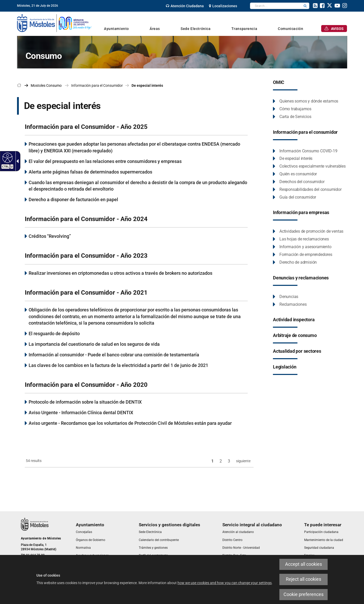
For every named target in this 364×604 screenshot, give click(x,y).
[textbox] (276, 6)
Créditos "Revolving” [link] (50, 236)
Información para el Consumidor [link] (97, 85)
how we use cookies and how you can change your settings (225, 583)
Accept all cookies (304, 564)
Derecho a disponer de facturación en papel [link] (73, 199)
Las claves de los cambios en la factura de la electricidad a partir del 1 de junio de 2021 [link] (118, 365)
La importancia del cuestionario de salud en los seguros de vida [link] (94, 344)
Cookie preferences (304, 594)
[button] (305, 6)
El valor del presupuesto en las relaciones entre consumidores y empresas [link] (105, 161)
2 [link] (221, 461)
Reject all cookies (304, 579)
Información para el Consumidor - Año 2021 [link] (86, 293)
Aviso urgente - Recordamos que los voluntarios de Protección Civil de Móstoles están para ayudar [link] (130, 423)
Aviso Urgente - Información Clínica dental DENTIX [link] (81, 413)
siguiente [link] (243, 461)
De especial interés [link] (147, 85)
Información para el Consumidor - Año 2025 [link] (86, 127)
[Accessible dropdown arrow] (17, 161)
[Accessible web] (7, 158)
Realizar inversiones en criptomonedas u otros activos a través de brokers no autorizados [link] (120, 273)
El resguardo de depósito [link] (54, 334)
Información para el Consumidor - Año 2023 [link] (86, 256)
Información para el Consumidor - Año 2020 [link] (86, 385)
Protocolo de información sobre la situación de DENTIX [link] (85, 402)
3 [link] (229, 461)
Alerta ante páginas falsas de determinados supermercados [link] (90, 172)
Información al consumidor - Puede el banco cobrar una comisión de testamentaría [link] (114, 355)
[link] (185, 6)
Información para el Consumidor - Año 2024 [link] (86, 219)
